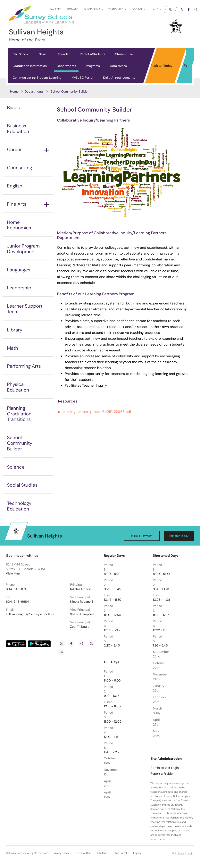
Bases (13, 108)
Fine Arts (28, 204)
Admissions (118, 66)
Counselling (20, 168)
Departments (67, 66)
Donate (72, 9)
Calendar (63, 54)
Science (16, 467)
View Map (13, 573)
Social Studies (22, 485)
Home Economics (19, 225)
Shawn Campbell (82, 614)
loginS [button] (139, 9)
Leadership (19, 288)
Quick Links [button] (94, 9)
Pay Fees (55, 9)
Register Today (162, 66)
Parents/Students (93, 54)
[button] (186, 66)
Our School (21, 54)
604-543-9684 (17, 602)
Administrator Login (165, 768)
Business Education (18, 129)
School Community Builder (20, 443)
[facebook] (189, 10)
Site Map (102, 853)
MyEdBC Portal (82, 78)
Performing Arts (24, 366)
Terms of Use (83, 853)
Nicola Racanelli (82, 602)
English (15, 186)
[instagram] (195, 10)
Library (15, 330)
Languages (19, 270)
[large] (161, 9)
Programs (93, 66)
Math (12, 348)
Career (28, 149)
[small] (154, 9)
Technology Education (19, 506)
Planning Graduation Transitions (19, 414)
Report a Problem (163, 774)
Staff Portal (120, 853)
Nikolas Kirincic (81, 589)
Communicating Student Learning (37, 78)
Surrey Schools (17, 853)
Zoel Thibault (79, 627)
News (43, 54)
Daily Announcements (119, 78)
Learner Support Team (25, 309)
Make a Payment (142, 536)
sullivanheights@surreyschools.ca (30, 614)
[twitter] (182, 10)
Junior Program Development (23, 249)
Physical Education (18, 387)
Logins (137, 853)
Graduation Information (30, 66)
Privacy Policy (61, 853)
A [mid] (157, 9)
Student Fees (125, 54)
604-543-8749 (17, 589)
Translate (117, 9)
